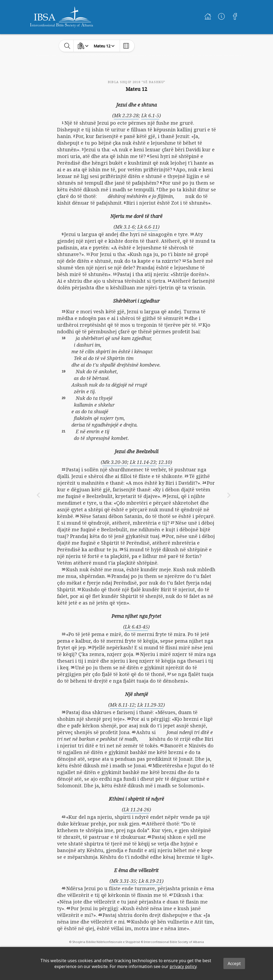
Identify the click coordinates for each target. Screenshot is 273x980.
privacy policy (183, 966)
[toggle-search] (67, 46)
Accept (234, 963)
